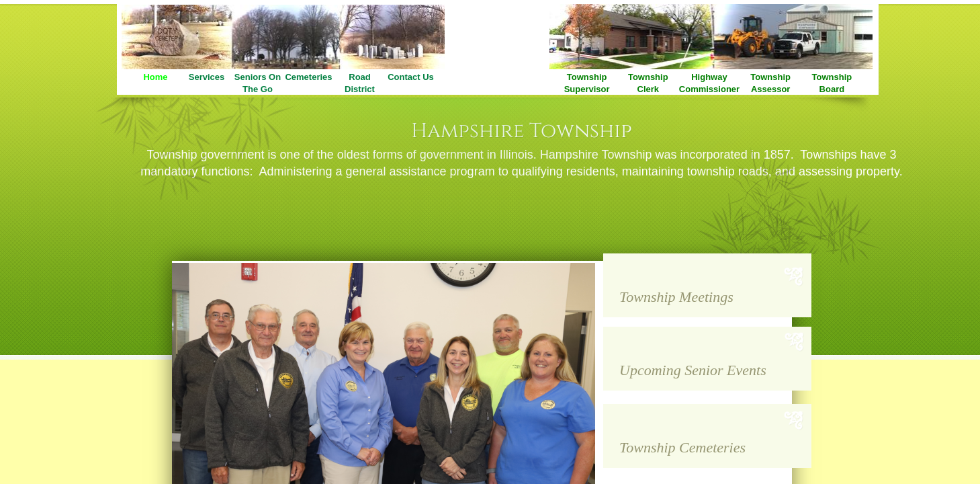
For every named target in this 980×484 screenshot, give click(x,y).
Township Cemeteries (682, 447)
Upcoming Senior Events (693, 370)
